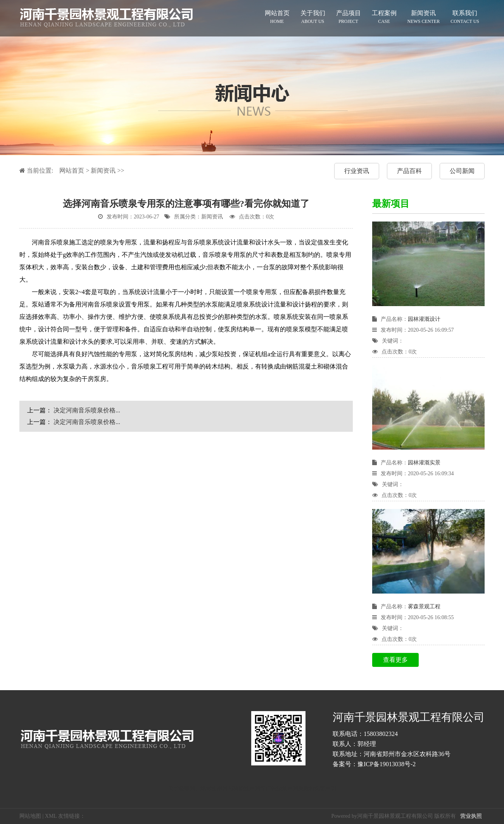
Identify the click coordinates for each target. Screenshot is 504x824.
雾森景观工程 (424, 607)
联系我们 (465, 17)
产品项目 (349, 17)
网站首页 (277, 17)
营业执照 (471, 816)
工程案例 (384, 17)
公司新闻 (462, 171)
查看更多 (395, 660)
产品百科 (409, 171)
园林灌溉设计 (424, 319)
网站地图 (30, 816)
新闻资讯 (424, 17)
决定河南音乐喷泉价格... (87, 410)
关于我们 (313, 17)
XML (51, 816)
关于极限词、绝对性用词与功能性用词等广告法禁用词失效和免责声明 (252, 789)
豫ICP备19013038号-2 (387, 764)
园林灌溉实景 (424, 463)
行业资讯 (357, 171)
